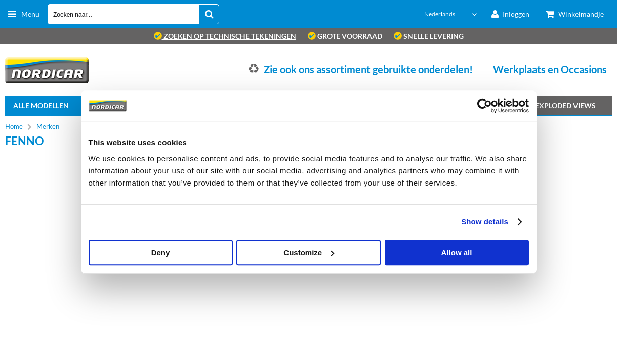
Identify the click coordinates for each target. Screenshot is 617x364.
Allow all (457, 253)
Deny (161, 253)
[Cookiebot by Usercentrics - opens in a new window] (485, 106)
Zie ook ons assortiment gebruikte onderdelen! (368, 69)
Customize (309, 253)
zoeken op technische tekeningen (225, 36)
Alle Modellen (41, 105)
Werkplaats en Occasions (550, 69)
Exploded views (565, 105)
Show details (485, 222)
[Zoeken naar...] (209, 14)
